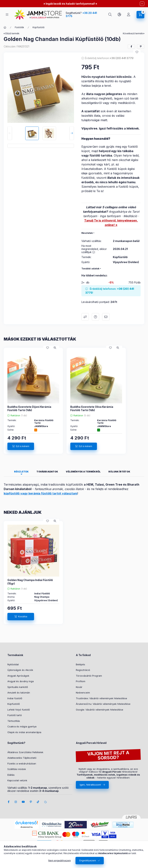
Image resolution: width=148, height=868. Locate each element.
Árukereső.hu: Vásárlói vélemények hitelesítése (103, 704)
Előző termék (12, 33)
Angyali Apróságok (18, 676)
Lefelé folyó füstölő (19, 710)
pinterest (31, 802)
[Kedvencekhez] (137, 52)
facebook (9, 802)
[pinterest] (141, 47)
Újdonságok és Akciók (20, 670)
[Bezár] (142, 4)
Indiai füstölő (15, 698)
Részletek (87, 233)
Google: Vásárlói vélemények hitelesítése (100, 710)
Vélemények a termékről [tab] (83, 472)
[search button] (110, 15)
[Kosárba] (21, 617)
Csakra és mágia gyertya (22, 726)
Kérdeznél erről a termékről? (95, 317)
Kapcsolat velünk (17, 780)
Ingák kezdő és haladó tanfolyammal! (70, 4)
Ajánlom (106, 317)
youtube (23, 802)
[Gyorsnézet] (55, 348)
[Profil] (129, 15)
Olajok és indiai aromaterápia (24, 732)
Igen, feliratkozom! (90, 785)
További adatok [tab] (47, 472)
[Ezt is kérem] (21, 446)
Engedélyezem (88, 860)
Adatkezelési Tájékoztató (22, 758)
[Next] (72, 133)
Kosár (79, 687)
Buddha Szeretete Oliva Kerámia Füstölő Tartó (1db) (92, 408)
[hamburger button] (7, 15)
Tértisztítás (14, 721)
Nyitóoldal (13, 664)
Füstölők (19, 27)
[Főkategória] (5, 27)
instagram (16, 802)
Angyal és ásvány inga (21, 681)
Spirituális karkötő (18, 687)
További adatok (90, 269)
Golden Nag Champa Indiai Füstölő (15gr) (30, 582)
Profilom (81, 681)
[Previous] (10, 133)
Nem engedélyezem (60, 860)
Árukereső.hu (27, 827)
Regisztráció (83, 670)
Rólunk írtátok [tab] (119, 472)
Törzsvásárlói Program (89, 676)
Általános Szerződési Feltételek (25, 752)
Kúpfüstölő (38, 27)
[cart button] (140, 15)
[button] (41, 89)
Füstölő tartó (15, 715)
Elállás (11, 775)
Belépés (80, 664)
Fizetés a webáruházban (22, 764)
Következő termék (133, 33)
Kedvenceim (83, 693)
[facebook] (131, 47)
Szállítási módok (17, 769)
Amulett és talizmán (19, 693)
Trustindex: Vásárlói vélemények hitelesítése (101, 698)
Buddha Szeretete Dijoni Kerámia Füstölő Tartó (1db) (29, 408)
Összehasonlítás (85, 317)
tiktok (38, 802)
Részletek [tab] (21, 472)
